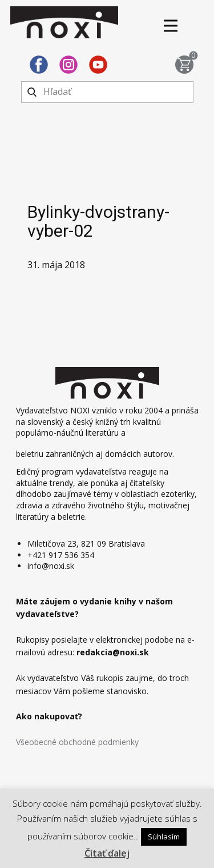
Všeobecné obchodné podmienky (77, 742)
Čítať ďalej (107, 853)
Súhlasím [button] (164, 837)
